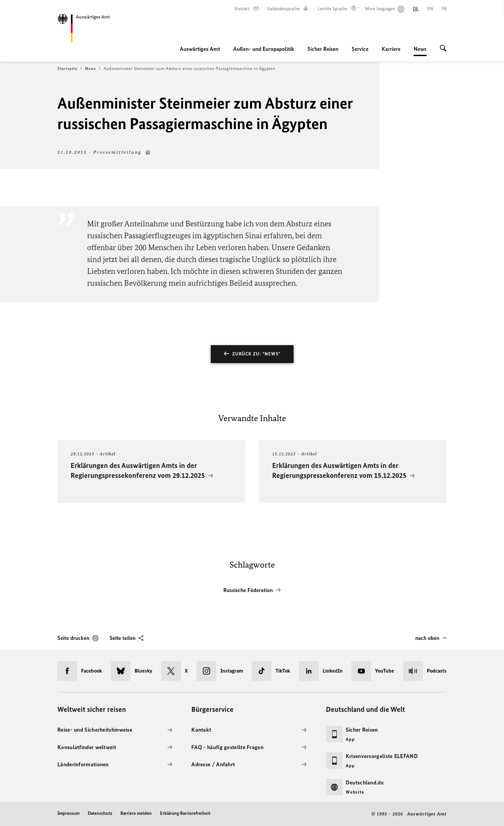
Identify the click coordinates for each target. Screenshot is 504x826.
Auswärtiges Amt (200, 49)
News (420, 49)
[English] (430, 9)
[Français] (444, 9)
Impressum (68, 813)
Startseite (70, 69)
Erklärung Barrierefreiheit (185, 813)
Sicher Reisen (323, 49)
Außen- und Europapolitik (264, 49)
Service (360, 49)
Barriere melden (136, 813)
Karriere (391, 49)
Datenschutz (100, 813)
